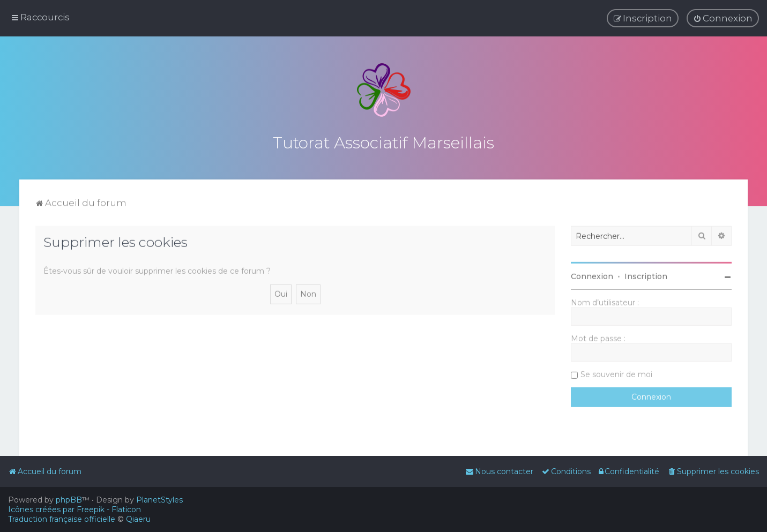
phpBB (69, 500)
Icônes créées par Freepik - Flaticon (75, 509)
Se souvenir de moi (616, 373)
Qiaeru (138, 519)
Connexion (592, 275)
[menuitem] (723, 18)
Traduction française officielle (62, 519)
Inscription (646, 275)
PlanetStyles (159, 500)
